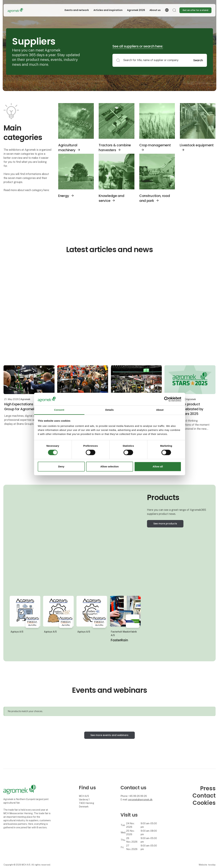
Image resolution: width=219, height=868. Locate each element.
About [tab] (160, 410)
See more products (165, 524)
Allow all (158, 466)
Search (198, 60)
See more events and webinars (109, 735)
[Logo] (21, 10)
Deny (61, 466)
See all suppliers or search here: (138, 46)
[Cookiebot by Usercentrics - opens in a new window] (167, 399)
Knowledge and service (111, 198)
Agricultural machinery (68, 148)
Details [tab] (110, 410)
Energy (64, 196)
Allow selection (110, 466)
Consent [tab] (59, 410)
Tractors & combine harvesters (115, 148)
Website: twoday (207, 865)
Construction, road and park (155, 198)
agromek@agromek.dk (140, 800)
